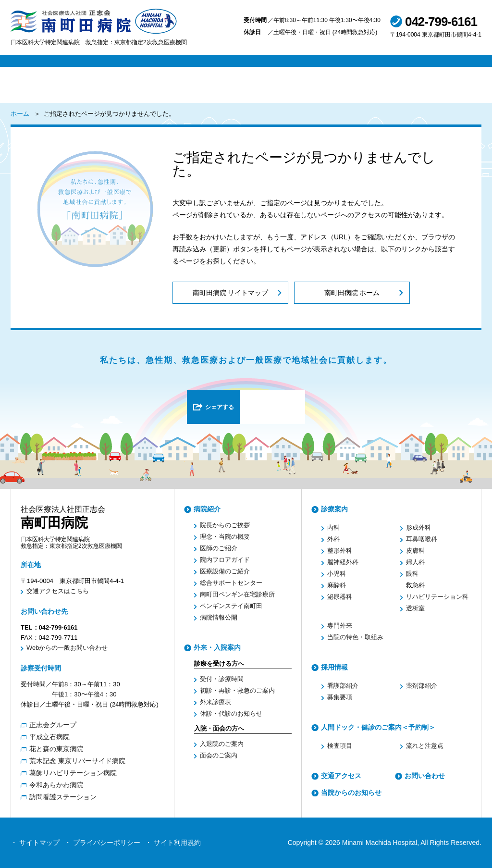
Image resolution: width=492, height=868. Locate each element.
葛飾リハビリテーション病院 (73, 773)
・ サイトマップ (35, 843)
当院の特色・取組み (355, 637)
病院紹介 (207, 509)
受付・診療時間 (222, 679)
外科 (333, 539)
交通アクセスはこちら (58, 591)
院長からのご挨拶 (225, 525)
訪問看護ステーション (63, 797)
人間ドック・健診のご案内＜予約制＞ (378, 727)
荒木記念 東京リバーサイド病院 (77, 761)
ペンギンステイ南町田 (231, 606)
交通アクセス (341, 776)
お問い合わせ (425, 776)
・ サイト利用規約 (173, 843)
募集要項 (340, 697)
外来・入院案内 (217, 647)
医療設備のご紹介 (225, 571)
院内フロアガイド (225, 560)
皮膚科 (415, 551)
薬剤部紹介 (422, 686)
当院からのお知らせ (351, 793)
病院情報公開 (219, 617)
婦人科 (415, 562)
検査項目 (340, 746)
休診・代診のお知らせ (231, 713)
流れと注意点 (425, 746)
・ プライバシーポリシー (102, 843)
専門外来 (340, 626)
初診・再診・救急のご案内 (237, 690)
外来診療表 (215, 702)
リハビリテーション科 (437, 597)
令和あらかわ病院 (56, 785)
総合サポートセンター (231, 583)
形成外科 (418, 527)
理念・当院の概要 (225, 537)
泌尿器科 (340, 597)
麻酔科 (337, 585)
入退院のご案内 (222, 744)
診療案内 (334, 509)
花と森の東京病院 (56, 749)
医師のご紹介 (219, 548)
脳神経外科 (343, 562)
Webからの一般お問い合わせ (67, 648)
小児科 (337, 574)
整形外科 (340, 551)
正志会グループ (53, 725)
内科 (333, 527)
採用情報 (334, 667)
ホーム (20, 114)
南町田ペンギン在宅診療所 (237, 594)
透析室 (415, 608)
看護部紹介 (343, 686)
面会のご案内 (219, 755)
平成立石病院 (49, 737)
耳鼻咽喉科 (422, 539)
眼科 (412, 574)
